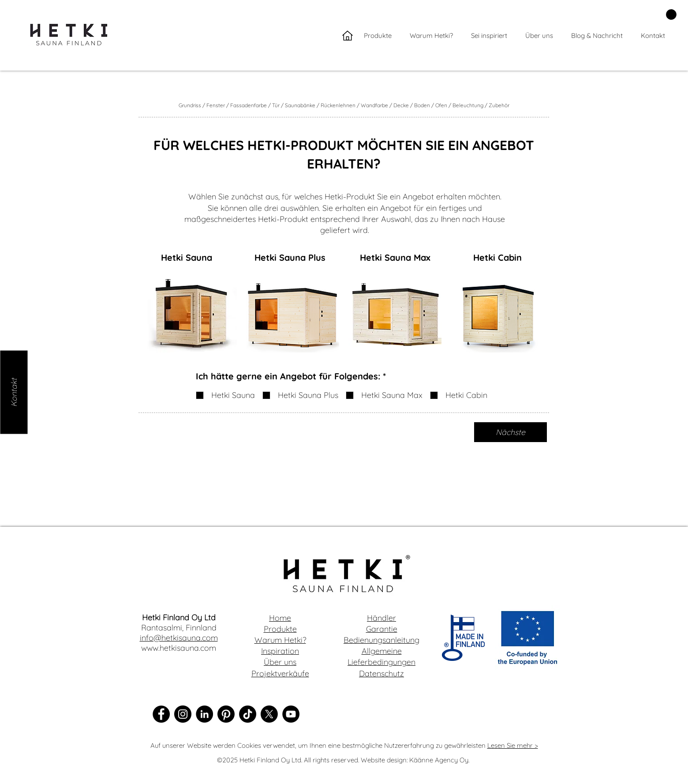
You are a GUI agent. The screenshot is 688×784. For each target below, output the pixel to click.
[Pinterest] (226, 714)
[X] (269, 714)
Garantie (382, 629)
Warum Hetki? (280, 640)
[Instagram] (183, 714)
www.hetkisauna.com (179, 648)
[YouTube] (291, 714)
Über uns (280, 662)
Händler (381, 618)
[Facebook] (161, 714)
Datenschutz (381, 673)
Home (280, 618)
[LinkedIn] (204, 714)
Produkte (280, 629)
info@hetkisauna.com (179, 638)
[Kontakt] (14, 392)
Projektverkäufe (280, 673)
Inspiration (280, 651)
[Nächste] (510, 432)
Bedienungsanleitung (381, 640)
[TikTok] (248, 714)
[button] (671, 15)
